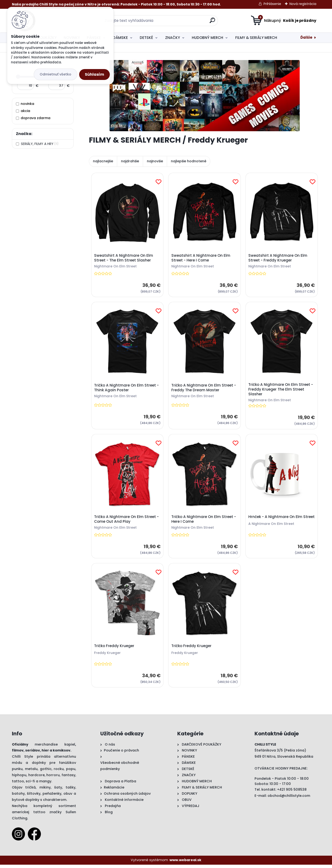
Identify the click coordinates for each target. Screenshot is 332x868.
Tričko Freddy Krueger (115, 649)
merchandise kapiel (55, 747)
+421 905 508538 (292, 793)
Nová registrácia (303, 4)
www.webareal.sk (185, 863)
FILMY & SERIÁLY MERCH (256, 38)
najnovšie (155, 161)
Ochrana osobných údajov (127, 797)
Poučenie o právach (121, 754)
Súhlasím (94, 74)
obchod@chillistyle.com (289, 799)
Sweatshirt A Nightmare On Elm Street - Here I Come (201, 258)
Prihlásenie (272, 4)
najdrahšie (130, 161)
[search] (212, 22)
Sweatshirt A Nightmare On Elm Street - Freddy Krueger (278, 258)
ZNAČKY (173, 38)
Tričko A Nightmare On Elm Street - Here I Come (204, 521)
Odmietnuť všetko (55, 74)
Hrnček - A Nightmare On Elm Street (276, 521)
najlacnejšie (103, 161)
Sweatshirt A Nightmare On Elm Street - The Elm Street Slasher (124, 258)
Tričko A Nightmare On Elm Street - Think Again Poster (127, 389)
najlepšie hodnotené (189, 161)
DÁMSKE (120, 38)
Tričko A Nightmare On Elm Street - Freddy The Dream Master (204, 389)
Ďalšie (306, 37)
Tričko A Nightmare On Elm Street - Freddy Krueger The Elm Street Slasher (281, 391)
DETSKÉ (146, 38)
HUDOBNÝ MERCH (207, 38)
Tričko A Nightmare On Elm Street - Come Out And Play (127, 521)
